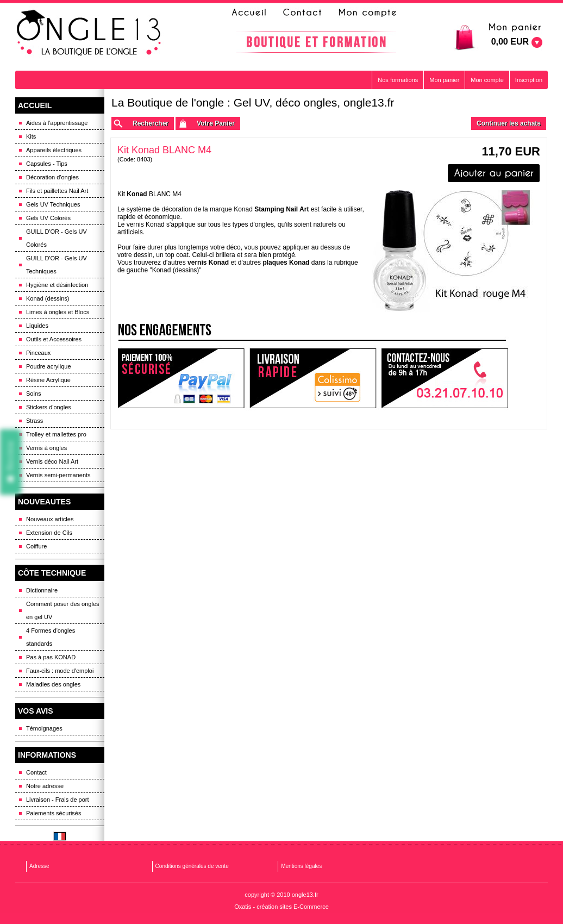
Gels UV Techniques (53, 204)
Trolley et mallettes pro (56, 434)
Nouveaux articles (50, 519)
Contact (36, 772)
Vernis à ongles (46, 448)
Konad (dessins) (48, 298)
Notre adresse (45, 786)
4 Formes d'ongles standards (51, 637)
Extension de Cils (49, 533)
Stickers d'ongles (49, 407)
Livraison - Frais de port (58, 800)
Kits (31, 136)
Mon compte (487, 80)
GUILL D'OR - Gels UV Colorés (57, 238)
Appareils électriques (54, 150)
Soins (34, 394)
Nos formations (398, 80)
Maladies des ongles (53, 684)
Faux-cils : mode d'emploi (60, 671)
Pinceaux (38, 353)
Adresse (39, 866)
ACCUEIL (35, 105)
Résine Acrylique (48, 380)
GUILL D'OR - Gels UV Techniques (57, 265)
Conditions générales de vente (192, 866)
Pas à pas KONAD (51, 657)
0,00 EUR (510, 42)
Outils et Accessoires (54, 339)
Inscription (529, 80)
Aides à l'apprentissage (57, 123)
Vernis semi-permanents (58, 475)
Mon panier (444, 80)
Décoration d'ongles (52, 177)
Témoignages (44, 728)
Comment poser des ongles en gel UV (63, 610)
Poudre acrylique (49, 366)
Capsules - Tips (47, 164)
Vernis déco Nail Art (52, 461)
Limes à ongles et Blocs (58, 312)
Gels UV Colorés (48, 218)
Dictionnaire (42, 590)
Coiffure (36, 546)
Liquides (37, 326)
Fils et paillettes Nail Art (57, 191)
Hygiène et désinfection (57, 285)
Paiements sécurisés (54, 813)
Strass (35, 421)
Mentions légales (301, 866)
